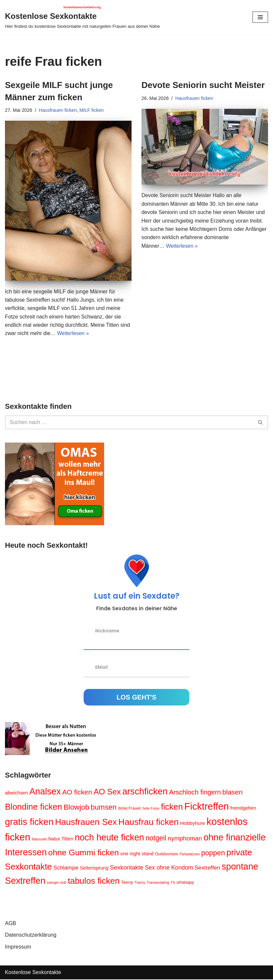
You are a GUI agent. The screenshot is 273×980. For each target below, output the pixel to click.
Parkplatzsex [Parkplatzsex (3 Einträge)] (190, 855)
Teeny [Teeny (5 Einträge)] (127, 883)
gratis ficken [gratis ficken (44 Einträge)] (29, 823)
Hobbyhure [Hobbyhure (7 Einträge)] (193, 824)
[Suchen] (129, 423)
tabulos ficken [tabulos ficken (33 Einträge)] (94, 881)
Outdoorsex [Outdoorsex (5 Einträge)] (167, 855)
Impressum (18, 947)
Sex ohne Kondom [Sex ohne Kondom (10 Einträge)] (169, 868)
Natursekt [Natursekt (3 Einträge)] (39, 840)
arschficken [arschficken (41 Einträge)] (145, 792)
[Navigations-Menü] (260, 17)
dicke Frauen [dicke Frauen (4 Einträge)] (130, 809)
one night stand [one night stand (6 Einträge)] (137, 855)
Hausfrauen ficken (58, 110)
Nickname (107, 631)
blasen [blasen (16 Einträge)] (233, 793)
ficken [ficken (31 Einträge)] (172, 807)
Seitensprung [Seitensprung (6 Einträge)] (94, 869)
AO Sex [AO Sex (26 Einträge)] (107, 792)
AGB (11, 924)
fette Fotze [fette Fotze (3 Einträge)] (151, 809)
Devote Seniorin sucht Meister (203, 85)
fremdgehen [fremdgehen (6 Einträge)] (243, 809)
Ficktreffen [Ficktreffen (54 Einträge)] (207, 807)
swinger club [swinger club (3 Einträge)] (57, 883)
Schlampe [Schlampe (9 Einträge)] (66, 868)
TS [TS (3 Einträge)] (173, 883)
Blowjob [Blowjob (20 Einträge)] (76, 808)
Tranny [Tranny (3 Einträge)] (140, 883)
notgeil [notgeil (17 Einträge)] (156, 839)
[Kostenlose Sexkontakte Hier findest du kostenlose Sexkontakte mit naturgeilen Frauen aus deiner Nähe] (82, 17)
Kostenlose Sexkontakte (33, 973)
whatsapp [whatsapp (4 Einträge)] (186, 883)
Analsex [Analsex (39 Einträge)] (45, 792)
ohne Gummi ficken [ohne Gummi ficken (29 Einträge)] (84, 853)
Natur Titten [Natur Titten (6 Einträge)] (61, 840)
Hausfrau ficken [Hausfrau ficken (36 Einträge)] (149, 823)
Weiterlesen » (74, 334)
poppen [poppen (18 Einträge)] (213, 854)
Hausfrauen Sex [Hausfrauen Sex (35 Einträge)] (86, 823)
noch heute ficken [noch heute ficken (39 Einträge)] (109, 838)
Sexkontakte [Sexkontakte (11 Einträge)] (127, 868)
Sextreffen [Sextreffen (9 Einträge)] (208, 868)
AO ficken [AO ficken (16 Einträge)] (77, 793)
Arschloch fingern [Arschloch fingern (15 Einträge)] (195, 793)
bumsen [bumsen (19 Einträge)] (104, 808)
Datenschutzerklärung (31, 936)
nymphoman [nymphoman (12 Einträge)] (185, 839)
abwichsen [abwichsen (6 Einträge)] (16, 793)
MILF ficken (92, 110)
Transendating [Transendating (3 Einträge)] (158, 883)
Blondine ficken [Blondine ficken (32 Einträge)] (34, 807)
